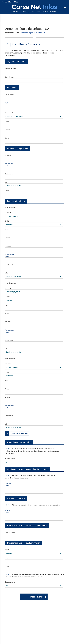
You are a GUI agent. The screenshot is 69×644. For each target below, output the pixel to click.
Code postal (9, 174)
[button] (65, 7)
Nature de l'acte (10, 68)
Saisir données (10, 459)
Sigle (16, 104)
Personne (8, 213)
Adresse (8, 156)
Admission (16, 484)
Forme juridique (10, 113)
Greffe (7, 191)
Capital (7, 130)
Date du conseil (10, 532)
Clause (16, 511)
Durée (7, 138)
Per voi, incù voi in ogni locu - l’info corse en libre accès (34, 11)
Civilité (7, 221)
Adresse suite (16, 165)
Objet (7, 121)
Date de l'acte (10, 77)
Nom (7, 229)
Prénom (8, 238)
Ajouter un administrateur (19, 433)
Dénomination (10, 94)
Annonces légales (12, 33)
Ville (6, 182)
